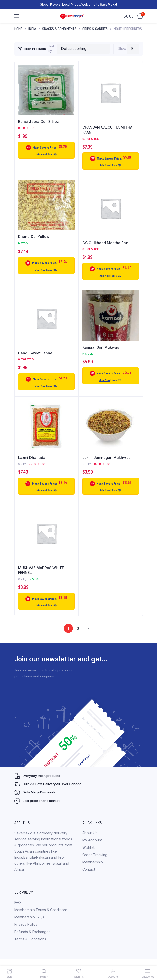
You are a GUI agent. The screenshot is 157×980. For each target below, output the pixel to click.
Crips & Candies (95, 29)
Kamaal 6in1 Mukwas (101, 347)
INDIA (32, 29)
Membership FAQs (29, 917)
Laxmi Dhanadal (32, 457)
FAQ (18, 902)
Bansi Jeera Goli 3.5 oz (39, 122)
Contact (89, 869)
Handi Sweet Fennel (36, 353)
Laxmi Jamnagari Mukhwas (106, 457)
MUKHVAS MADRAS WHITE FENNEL (41, 570)
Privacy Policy (26, 924)
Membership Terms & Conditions (41, 910)
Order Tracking (95, 855)
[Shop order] (83, 49)
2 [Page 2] (78, 629)
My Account (92, 840)
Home (18, 29)
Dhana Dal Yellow (34, 237)
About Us (90, 833)
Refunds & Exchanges (32, 932)
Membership (93, 862)
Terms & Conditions (30, 939)
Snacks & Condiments (59, 29)
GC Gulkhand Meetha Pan (105, 243)
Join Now (40, 154)
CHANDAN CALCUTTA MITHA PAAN (107, 130)
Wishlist (88, 847)
